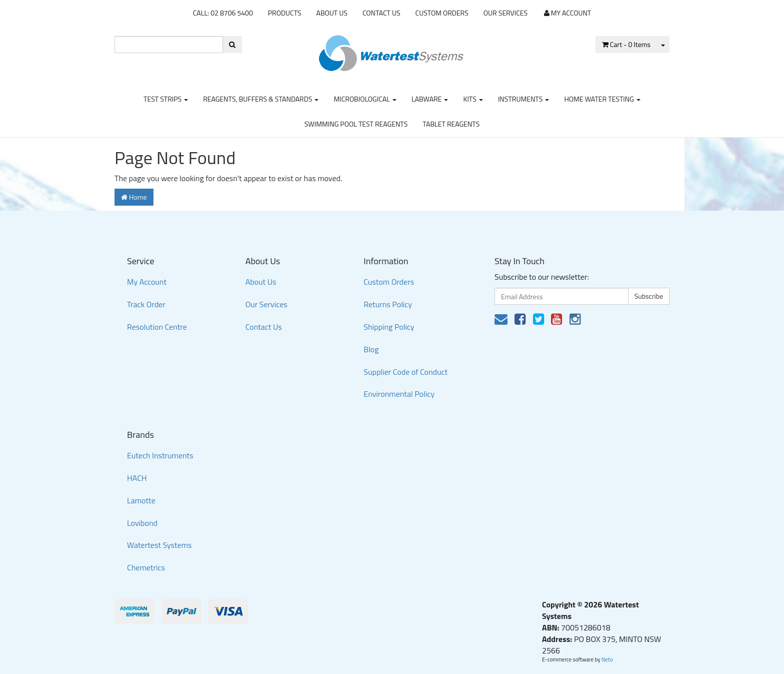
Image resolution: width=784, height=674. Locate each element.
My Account (147, 282)
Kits (473, 99)
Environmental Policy (399, 394)
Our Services (505, 13)
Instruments (524, 99)
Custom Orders (442, 13)
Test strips (166, 99)
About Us (332, 13)
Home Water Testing (602, 99)
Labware (430, 99)
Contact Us (381, 13)
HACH (137, 478)
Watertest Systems (159, 545)
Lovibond (142, 523)
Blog (371, 349)
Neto (607, 659)
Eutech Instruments (160, 455)
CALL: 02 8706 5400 (223, 13)
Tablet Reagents (451, 124)
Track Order (146, 304)
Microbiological (365, 99)
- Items (626, 44)
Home (134, 197)
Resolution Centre (157, 327)
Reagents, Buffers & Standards (261, 99)
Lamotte (141, 500)
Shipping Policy (389, 327)
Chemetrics (146, 567)
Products (285, 13)
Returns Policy (388, 304)
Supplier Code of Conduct (405, 372)
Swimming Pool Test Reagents (356, 124)
